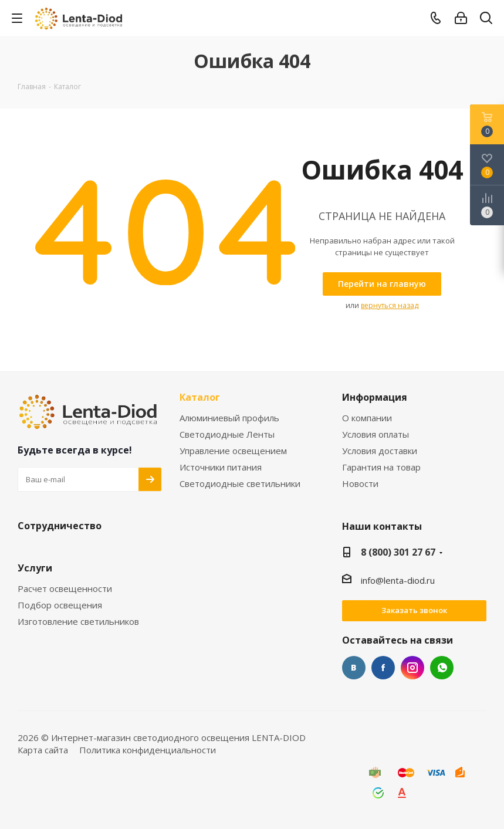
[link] (80, 18)
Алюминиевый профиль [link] (229, 418)
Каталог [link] (200, 398)
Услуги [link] (35, 569)
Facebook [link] (383, 668)
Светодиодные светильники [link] (240, 484)
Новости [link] (360, 484)
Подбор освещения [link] (60, 605)
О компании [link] (367, 418)
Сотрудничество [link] (60, 526)
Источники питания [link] (221, 467)
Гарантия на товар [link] (381, 467)
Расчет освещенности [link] (65, 589)
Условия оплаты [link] (376, 434)
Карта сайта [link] (43, 750)
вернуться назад (390, 305)
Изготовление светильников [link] (78, 622)
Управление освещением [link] (233, 451)
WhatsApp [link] (442, 668)
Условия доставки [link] (380, 451)
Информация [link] (375, 398)
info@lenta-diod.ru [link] (398, 580)
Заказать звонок (414, 610)
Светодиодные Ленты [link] (227, 434)
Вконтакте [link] (354, 668)
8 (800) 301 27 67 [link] (398, 552)
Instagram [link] (412, 668)
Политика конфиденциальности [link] (148, 750)
